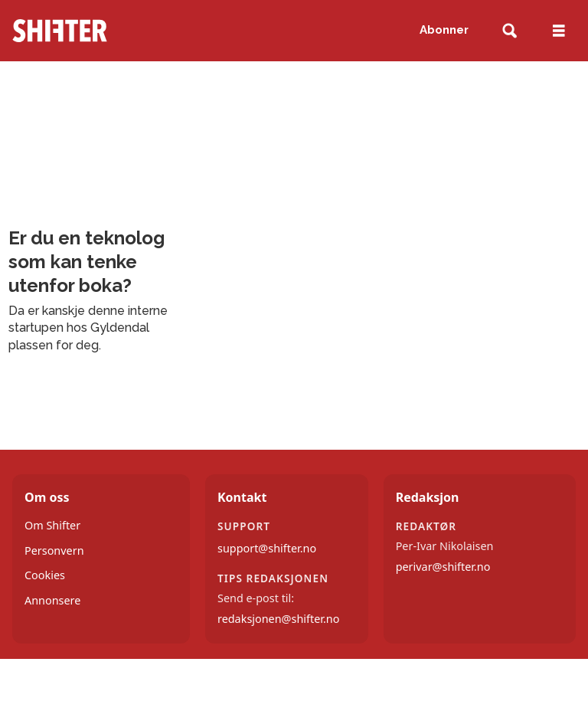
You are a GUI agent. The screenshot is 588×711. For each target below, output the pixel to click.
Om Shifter (52, 525)
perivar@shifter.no (443, 567)
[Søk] (510, 31)
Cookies (45, 575)
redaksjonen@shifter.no (278, 619)
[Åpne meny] (559, 31)
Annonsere (52, 600)
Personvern (54, 550)
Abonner (444, 30)
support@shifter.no (267, 548)
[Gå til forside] (60, 31)
